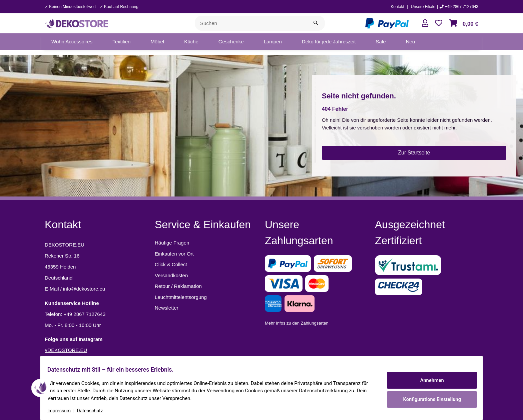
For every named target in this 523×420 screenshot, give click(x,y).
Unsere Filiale (423, 7)
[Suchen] (251, 23)
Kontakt (397, 7)
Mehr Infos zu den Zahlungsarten (297, 323)
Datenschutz (94, 411)
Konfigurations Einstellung (428, 398)
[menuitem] (72, 42)
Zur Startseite (414, 153)
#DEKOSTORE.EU (66, 350)
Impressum (63, 411)
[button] (425, 23)
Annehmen (428, 381)
